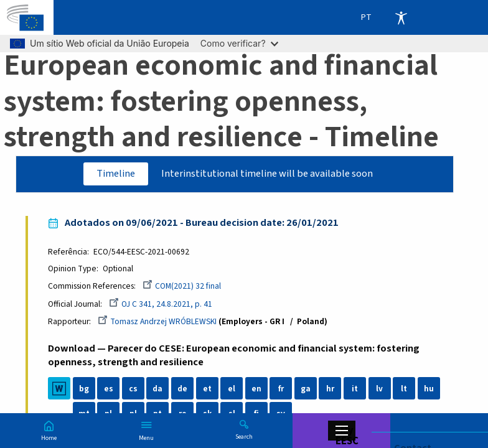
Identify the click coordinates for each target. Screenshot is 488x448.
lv (379, 389)
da (158, 389)
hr (330, 389)
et (207, 389)
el (232, 389)
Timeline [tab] (115, 174)
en (256, 389)
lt (405, 389)
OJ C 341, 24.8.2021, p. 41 (161, 304)
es (109, 389)
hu (429, 389)
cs (133, 389)
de (182, 389)
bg (84, 389)
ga (306, 389)
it (355, 389)
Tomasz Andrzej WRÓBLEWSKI (157, 321)
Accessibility (401, 17)
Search (244, 436)
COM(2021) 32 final (182, 286)
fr (281, 389)
